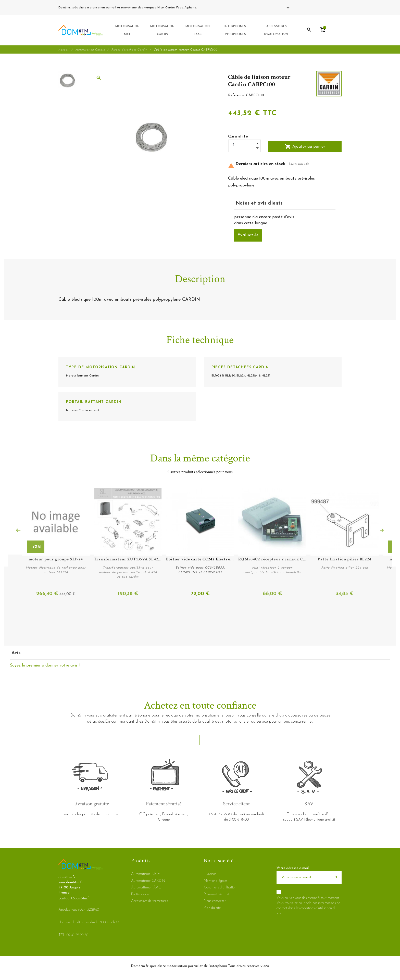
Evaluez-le (248, 236)
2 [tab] (192, 629)
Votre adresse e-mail (293, 868)
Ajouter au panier (305, 148)
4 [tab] (208, 629)
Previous (18, 531)
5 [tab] (215, 629)
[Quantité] (244, 146)
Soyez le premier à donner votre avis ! (45, 665)
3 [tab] (200, 629)
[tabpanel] (200, 543)
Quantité (238, 137)
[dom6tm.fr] (81, 31)
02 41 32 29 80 (210, 8)
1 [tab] (185, 629)
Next (382, 531)
